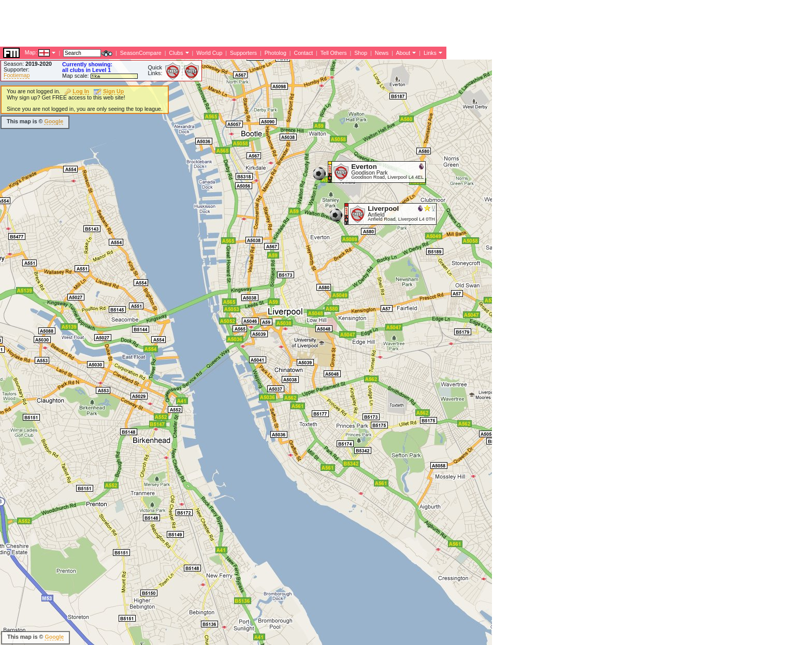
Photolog (275, 53)
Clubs (176, 53)
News (382, 53)
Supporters (243, 53)
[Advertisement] (189, 23)
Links (430, 53)
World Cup (209, 53)
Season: (28, 64)
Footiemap (17, 75)
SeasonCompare (141, 53)
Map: (31, 52)
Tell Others (334, 53)
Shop (361, 53)
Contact (303, 53)
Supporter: (17, 69)
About (403, 53)
